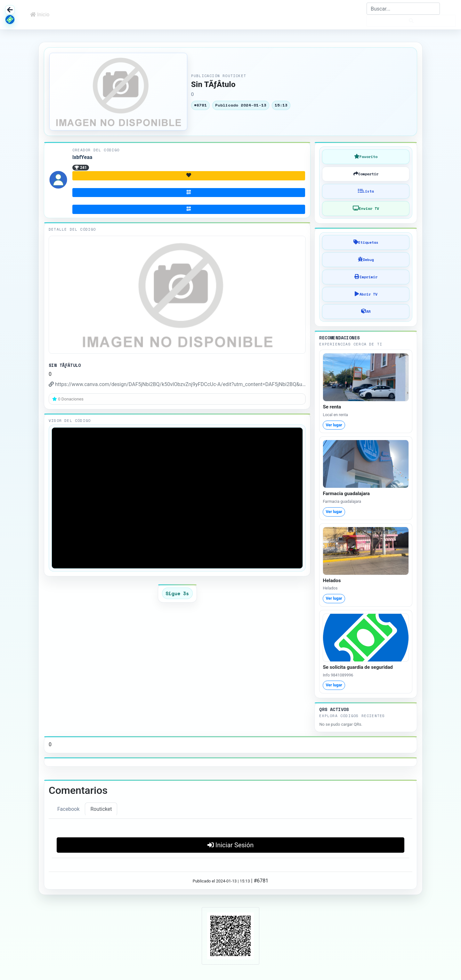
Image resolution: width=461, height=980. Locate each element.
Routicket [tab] (101, 809)
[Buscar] (411, 21)
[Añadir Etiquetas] (366, 242)
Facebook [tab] (68, 809)
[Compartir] (366, 174)
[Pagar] (189, 209)
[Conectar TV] (366, 209)
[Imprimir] (366, 277)
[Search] (403, 9)
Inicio (40, 15)
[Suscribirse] (189, 193)
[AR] (366, 312)
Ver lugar (334, 425)
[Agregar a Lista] (366, 191)
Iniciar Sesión (230, 845)
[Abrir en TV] (366, 294)
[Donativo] (189, 176)
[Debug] (366, 260)
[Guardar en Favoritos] (366, 157)
